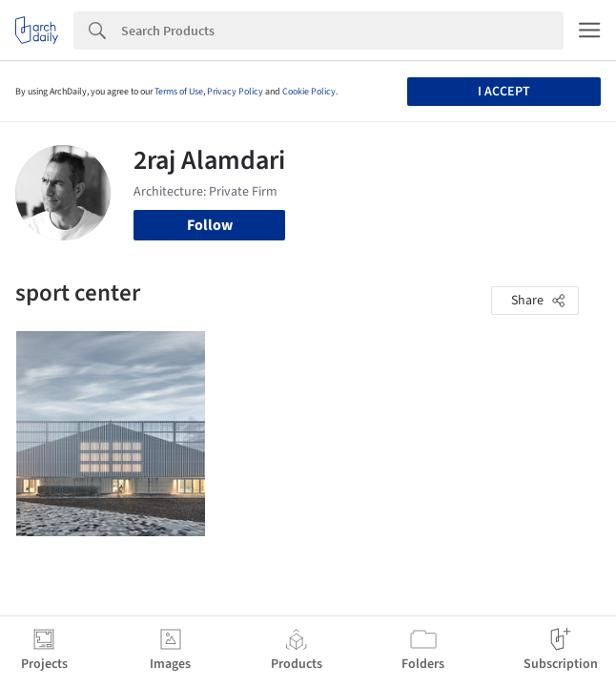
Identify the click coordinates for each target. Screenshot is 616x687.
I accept (504, 92)
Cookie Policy (309, 92)
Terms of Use (179, 92)
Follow (210, 225)
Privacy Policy (235, 92)
